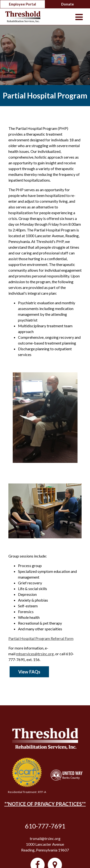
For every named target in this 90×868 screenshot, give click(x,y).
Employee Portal (22, 4)
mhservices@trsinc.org (35, 654)
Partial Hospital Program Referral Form (41, 638)
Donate (68, 4)
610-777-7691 (45, 826)
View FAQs (29, 672)
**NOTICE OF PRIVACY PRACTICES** (45, 804)
